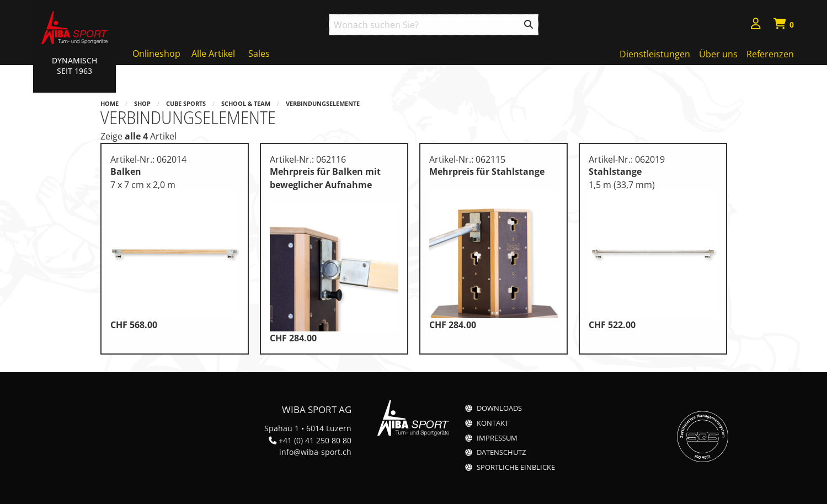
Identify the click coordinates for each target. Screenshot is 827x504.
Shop (142, 103)
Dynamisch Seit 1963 (74, 66)
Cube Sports (186, 103)
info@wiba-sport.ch (315, 452)
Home (110, 103)
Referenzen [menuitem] (770, 54)
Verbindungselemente (323, 103)
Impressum (497, 438)
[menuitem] (756, 25)
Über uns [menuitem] (718, 54)
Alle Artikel (213, 53)
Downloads (499, 408)
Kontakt (493, 423)
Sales (259, 53)
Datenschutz (501, 452)
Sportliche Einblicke (516, 467)
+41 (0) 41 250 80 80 (315, 440)
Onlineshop (156, 53)
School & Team (246, 103)
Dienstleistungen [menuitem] (655, 54)
